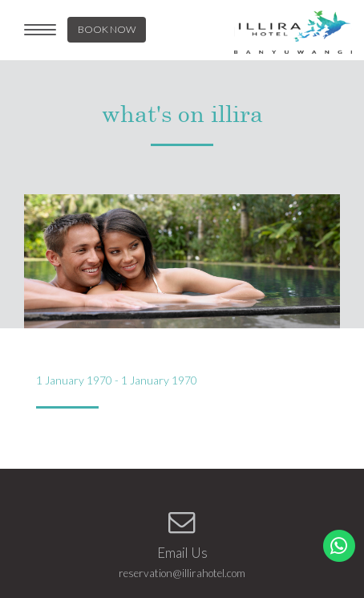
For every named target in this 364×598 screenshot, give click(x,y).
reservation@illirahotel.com (182, 573)
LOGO (293, 32)
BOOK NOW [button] (107, 29)
